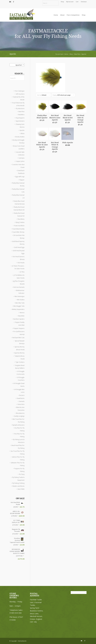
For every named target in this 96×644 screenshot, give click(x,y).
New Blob (21, 316)
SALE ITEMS (21, 489)
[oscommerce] (22, 15)
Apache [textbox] (18, 65)
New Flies (21, 112)
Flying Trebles (20, 222)
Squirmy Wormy (19, 353)
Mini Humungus (19, 296)
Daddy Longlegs (19, 416)
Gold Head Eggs (19, 247)
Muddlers (21, 115)
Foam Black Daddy (18, 229)
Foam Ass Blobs (19, 226)
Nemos (22, 313)
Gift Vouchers (20, 94)
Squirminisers (20, 121)
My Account (70, 2)
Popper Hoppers (19, 328)
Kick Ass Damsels (19, 287)
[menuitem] (62, 2)
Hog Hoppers (20, 118)
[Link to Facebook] (14, 2)
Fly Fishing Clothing (18, 483)
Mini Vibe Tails (20, 303)
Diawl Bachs (21, 398)
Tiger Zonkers (20, 362)
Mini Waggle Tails (19, 306)
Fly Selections (20, 109)
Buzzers (22, 395)
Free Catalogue (20, 91)
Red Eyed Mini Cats (18, 338)
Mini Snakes (21, 300)
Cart (77, 2)
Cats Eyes (21, 158)
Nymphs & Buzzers (18, 425)
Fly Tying (22, 474)
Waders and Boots (18, 486)
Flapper (22, 180)
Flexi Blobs (21, 219)
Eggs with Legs (20, 177)
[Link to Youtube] (10, 2)
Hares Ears (21, 404)
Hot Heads (21, 263)
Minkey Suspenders (18, 309)
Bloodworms (20, 413)
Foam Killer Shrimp (18, 232)
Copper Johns (20, 161)
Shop (62, 2)
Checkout (84, 2)
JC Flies (22, 272)
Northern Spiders (19, 319)
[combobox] (17, 65)
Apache (22, 130)
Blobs (23, 133)
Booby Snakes (20, 137)
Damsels (22, 401)
